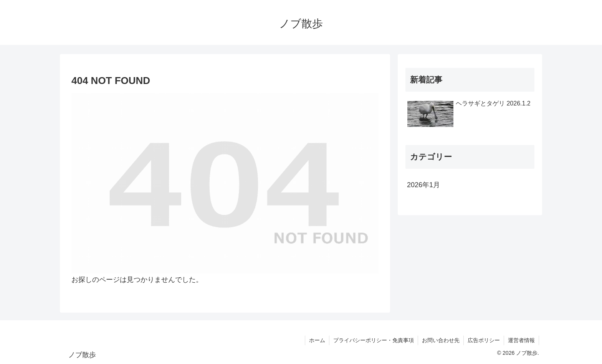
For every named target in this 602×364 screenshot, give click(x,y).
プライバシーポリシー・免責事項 (374, 340)
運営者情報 (521, 340)
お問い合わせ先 (441, 340)
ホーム (317, 340)
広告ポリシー (484, 340)
